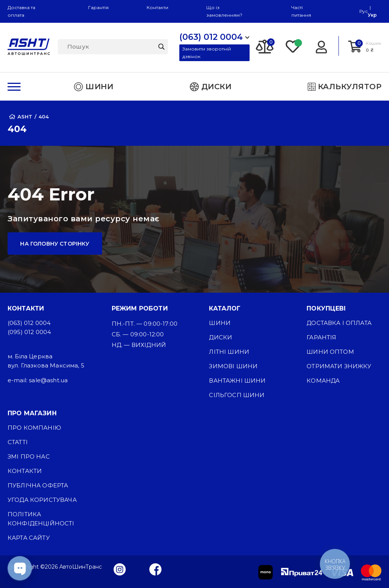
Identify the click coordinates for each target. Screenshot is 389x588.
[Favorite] (293, 46)
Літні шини (229, 352)
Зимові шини (233, 366)
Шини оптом (330, 352)
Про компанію (34, 428)
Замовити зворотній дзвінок (207, 53)
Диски (221, 337)
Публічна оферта (38, 485)
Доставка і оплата (339, 323)
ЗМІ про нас (29, 456)
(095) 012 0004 (29, 332)
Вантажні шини (237, 381)
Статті (18, 442)
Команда (323, 381)
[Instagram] (120, 569)
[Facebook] (156, 569)
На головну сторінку (55, 244)
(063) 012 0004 (29, 323)
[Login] (321, 46)
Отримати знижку (339, 366)
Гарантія (98, 7)
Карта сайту (29, 538)
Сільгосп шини (237, 395)
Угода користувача (42, 500)
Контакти (157, 7)
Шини (220, 323)
